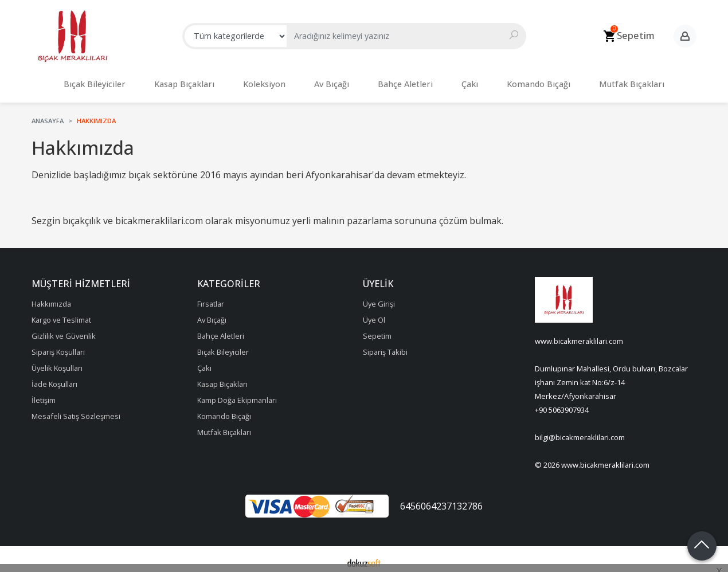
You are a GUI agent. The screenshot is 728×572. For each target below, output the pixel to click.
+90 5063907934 (562, 404)
